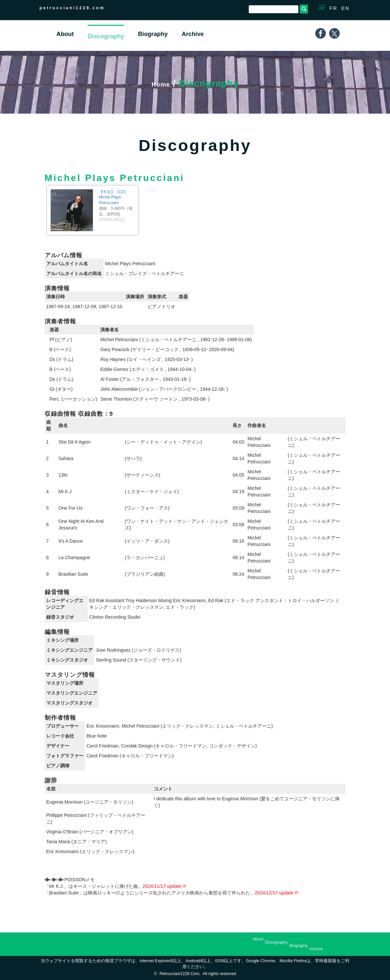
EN (346, 8)
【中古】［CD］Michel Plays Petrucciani (114, 198)
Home (161, 83)
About (258, 939)
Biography (299, 946)
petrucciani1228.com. (180, 974)
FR (333, 8)
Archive (316, 949)
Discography (276, 942)
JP (322, 8)
